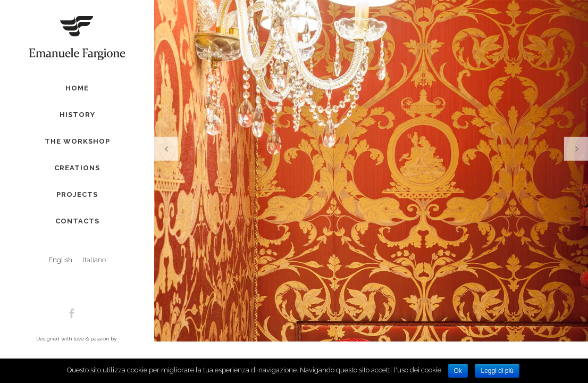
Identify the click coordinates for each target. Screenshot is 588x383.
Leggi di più (497, 371)
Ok (458, 371)
